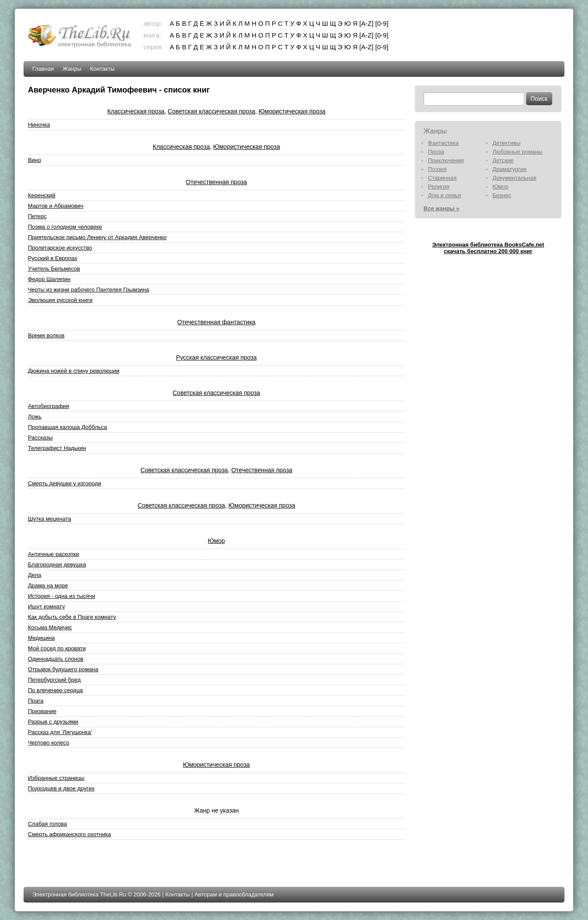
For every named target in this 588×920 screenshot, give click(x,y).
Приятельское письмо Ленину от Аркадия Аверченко (97, 237)
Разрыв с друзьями (53, 722)
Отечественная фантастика (216, 322)
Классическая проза (136, 111)
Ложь (35, 417)
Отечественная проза (216, 182)
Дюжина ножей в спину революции (74, 371)
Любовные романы (517, 152)
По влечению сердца (55, 690)
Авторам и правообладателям (234, 894)
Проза (436, 152)
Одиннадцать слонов (56, 659)
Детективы (506, 143)
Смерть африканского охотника (69, 834)
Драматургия (509, 169)
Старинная (442, 178)
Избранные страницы (56, 778)
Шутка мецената (50, 519)
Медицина (41, 638)
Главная (43, 69)
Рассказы (40, 438)
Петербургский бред (54, 680)
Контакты (103, 69)
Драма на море (48, 585)
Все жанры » (441, 208)
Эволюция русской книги (60, 300)
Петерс (37, 216)
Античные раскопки (53, 554)
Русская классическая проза (217, 357)
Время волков (46, 335)
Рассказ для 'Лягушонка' (60, 732)
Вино (34, 160)
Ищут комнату (46, 606)
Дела (34, 575)
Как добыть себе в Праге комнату (72, 617)
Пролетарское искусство (60, 248)
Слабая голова (48, 824)
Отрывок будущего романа (63, 669)
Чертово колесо (49, 743)
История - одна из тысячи (62, 596)
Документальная (514, 178)
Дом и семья (444, 195)
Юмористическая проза (292, 111)
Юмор (216, 541)
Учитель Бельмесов (54, 269)
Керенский (42, 195)
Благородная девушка (57, 565)
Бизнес (502, 195)
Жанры (72, 69)
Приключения (446, 160)
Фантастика (443, 143)
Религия (439, 187)
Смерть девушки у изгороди (65, 483)
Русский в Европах (53, 258)
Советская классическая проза (212, 111)
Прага (36, 701)
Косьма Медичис (50, 627)
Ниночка (39, 125)
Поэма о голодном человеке (65, 227)
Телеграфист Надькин (57, 448)
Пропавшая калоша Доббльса (67, 427)
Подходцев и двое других (61, 788)
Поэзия (437, 169)
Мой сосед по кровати (57, 648)
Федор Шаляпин (49, 279)
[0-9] (382, 23)
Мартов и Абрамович (56, 206)
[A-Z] (367, 23)
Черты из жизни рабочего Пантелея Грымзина (89, 290)
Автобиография (48, 406)
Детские (503, 160)
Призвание (42, 711)
